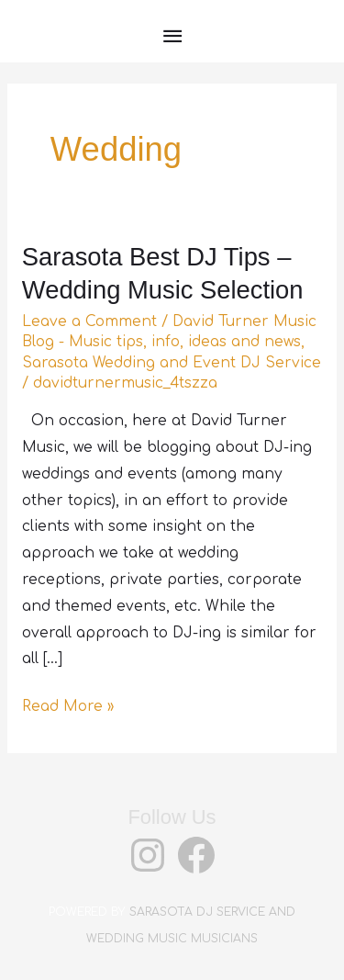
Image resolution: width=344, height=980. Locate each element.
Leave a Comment (89, 321)
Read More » (68, 707)
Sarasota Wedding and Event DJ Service (172, 363)
